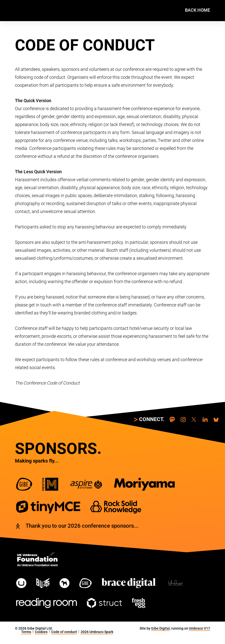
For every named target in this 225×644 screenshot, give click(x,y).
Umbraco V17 (199, 628)
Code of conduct (64, 632)
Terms (26, 632)
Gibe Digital (160, 628)
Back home (197, 10)
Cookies (41, 632)
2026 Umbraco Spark (97, 632)
